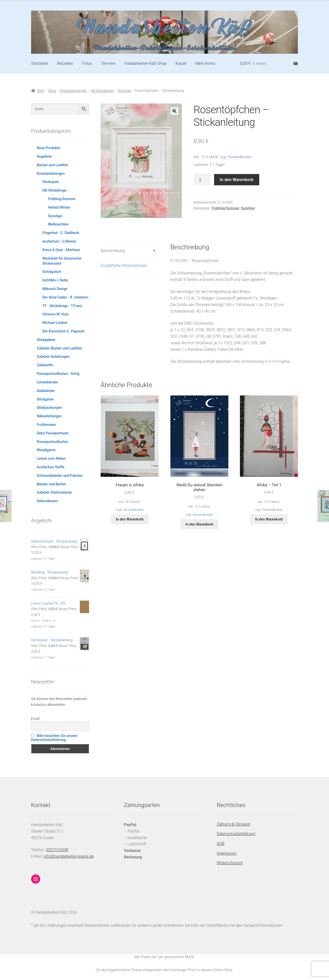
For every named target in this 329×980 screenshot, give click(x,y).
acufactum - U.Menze (59, 241)
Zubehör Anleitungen (53, 357)
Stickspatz (51, 182)
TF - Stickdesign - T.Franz (62, 306)
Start (41, 91)
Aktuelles (65, 63)
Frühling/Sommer (226, 208)
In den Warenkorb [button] (130, 519)
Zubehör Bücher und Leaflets (59, 348)
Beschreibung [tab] (113, 251)
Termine (108, 63)
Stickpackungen (49, 408)
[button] (174, 111)
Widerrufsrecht (230, 863)
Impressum (227, 853)
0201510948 (57, 850)
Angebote (44, 156)
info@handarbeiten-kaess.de (69, 856)
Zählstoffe (45, 365)
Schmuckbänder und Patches (60, 476)
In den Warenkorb (237, 180)
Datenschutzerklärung (236, 834)
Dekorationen (47, 501)
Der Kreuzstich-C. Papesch (63, 331)
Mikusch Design (55, 289)
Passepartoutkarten (52, 442)
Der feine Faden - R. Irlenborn (65, 297)
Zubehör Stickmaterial (54, 492)
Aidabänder (46, 391)
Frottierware (46, 425)
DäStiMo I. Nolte (55, 280)
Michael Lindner (55, 323)
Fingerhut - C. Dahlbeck (61, 233)
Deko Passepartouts (53, 433)
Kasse (181, 63)
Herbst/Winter (59, 207)
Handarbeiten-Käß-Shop (145, 63)
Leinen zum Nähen (51, 458)
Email (36, 719)
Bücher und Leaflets (52, 165)
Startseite (40, 63)
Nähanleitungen (49, 416)
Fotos (87, 63)
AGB (221, 844)
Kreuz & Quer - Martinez (61, 250)
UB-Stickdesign (102, 91)
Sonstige (124, 91)
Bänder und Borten (51, 484)
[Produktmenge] (202, 180)
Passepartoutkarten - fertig (58, 374)
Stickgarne (45, 399)
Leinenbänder (47, 382)
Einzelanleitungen (73, 91)
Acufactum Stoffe (51, 467)
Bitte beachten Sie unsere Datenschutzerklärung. (54, 738)
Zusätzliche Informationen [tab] (124, 266)
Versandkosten (240, 157)
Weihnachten (58, 224)
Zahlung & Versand (233, 824)
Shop (52, 91)
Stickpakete (46, 340)
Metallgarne (46, 450)
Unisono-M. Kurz (56, 314)
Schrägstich (52, 272)
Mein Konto (205, 63)
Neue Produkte (48, 148)
